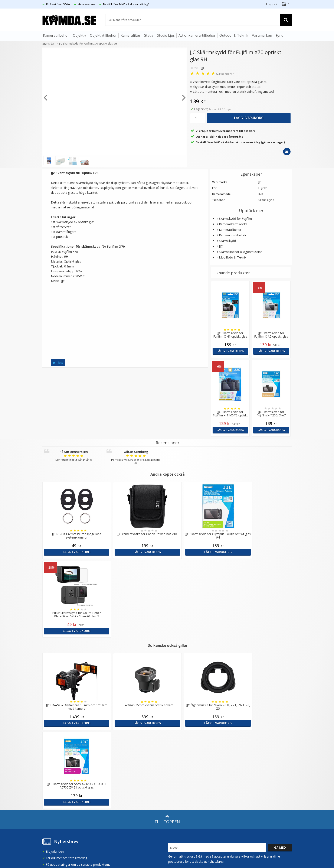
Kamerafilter (130, 35)
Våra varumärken (117, 742)
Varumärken (262, 35)
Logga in (272, 4)
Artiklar (110, 773)
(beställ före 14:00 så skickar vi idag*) (194, 752)
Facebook (175, 781)
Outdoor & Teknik (234, 35)
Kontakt (47, 794)
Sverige (240, 738)
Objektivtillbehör (103, 35)
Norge (240, 749)
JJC (203, 68)
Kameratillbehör (56, 35)
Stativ (149, 35)
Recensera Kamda (118, 748)
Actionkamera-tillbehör (197, 35)
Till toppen (167, 662)
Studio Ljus (166, 35)
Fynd (280, 35)
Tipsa (58, 363)
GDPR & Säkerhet (118, 754)
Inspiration (113, 786)
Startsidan (49, 43)
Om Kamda (113, 735)
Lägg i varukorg (249, 118)
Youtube (174, 788)
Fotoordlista (114, 779)
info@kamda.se (53, 733)
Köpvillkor (49, 781)
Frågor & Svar (51, 774)
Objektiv (79, 35)
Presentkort (50, 800)
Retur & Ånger (52, 787)
